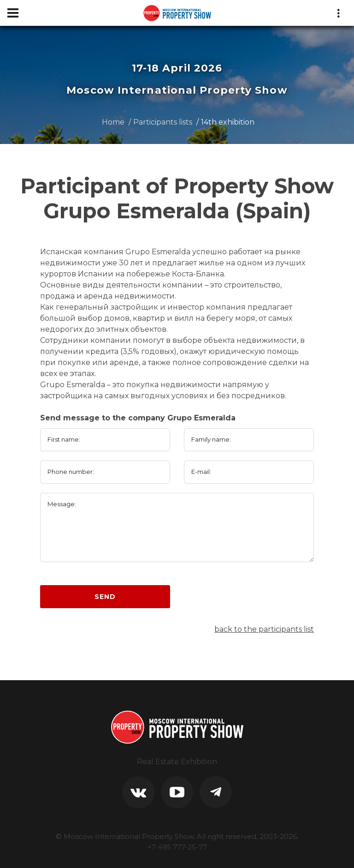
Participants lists (163, 122)
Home (113, 122)
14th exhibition (228, 122)
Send (105, 597)
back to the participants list (264, 629)
